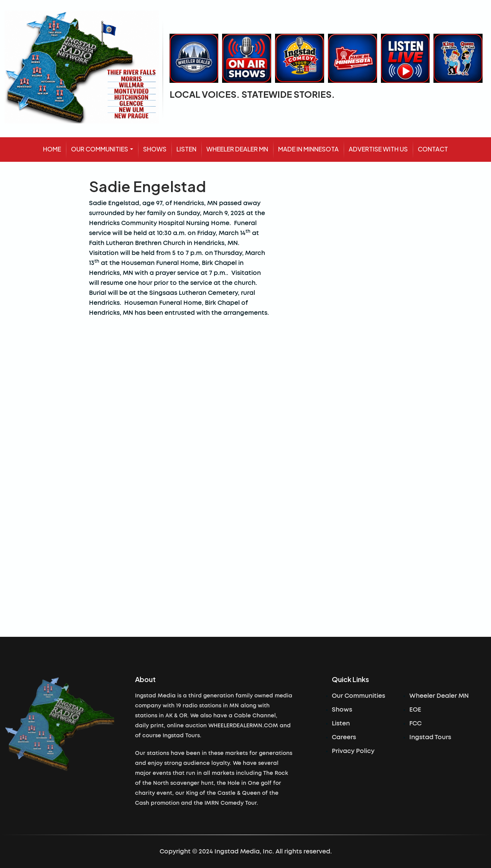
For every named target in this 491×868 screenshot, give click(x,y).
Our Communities (358, 696)
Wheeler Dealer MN (439, 696)
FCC (415, 723)
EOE (415, 710)
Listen (341, 723)
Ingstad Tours (430, 737)
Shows (342, 710)
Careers (344, 737)
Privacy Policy (353, 751)
